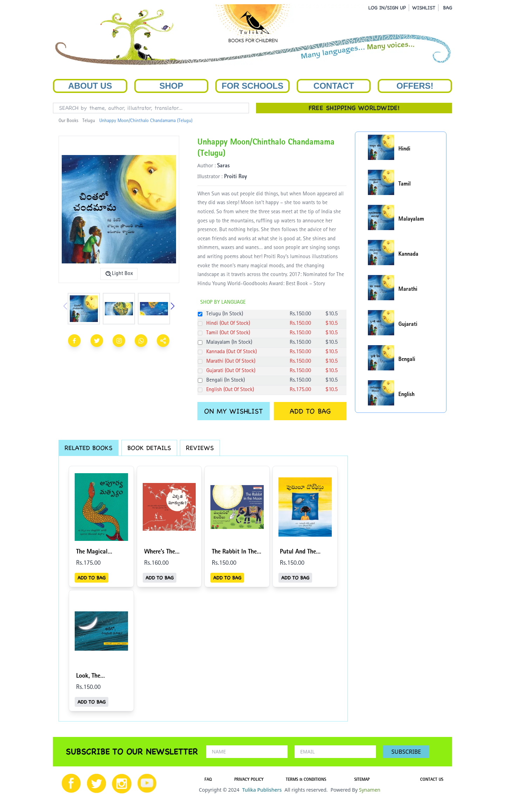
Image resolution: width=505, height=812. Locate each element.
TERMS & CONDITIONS (306, 780)
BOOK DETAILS (149, 448)
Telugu (89, 121)
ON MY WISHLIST (233, 411)
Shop (171, 86)
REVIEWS (200, 448)
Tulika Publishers (262, 790)
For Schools (252, 86)
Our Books (68, 121)
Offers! (415, 86)
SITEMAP (362, 780)
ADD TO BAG (310, 411)
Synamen (369, 790)
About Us (90, 86)
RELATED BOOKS (89, 448)
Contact (334, 86)
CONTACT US (432, 780)
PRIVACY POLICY (249, 780)
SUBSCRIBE (406, 752)
